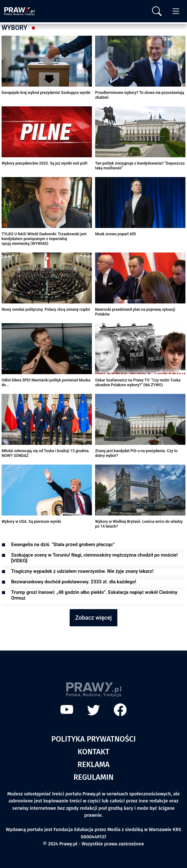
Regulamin (93, 777)
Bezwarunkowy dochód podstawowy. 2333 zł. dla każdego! (74, 582)
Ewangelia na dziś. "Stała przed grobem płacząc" (63, 544)
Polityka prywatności (93, 739)
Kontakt (93, 752)
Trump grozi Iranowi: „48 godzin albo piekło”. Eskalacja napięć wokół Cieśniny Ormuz (94, 595)
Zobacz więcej (94, 618)
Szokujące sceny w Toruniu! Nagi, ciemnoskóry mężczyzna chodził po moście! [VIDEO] (94, 558)
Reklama (94, 765)
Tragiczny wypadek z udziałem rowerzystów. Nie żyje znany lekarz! (82, 571)
